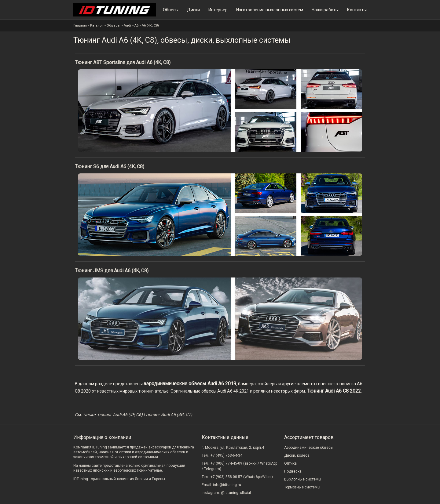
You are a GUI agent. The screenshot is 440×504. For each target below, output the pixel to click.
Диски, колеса (297, 455)
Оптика (290, 463)
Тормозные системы (302, 487)
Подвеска (293, 471)
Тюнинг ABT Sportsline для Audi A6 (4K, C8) (123, 62)
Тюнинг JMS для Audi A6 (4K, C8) (112, 271)
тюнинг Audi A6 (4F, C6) (120, 415)
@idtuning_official (236, 493)
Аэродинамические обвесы (309, 448)
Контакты (357, 10)
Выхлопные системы (303, 479)
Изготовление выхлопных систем (270, 10)
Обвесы (171, 10)
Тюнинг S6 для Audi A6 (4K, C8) (110, 167)
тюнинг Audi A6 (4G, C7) (169, 415)
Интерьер (218, 10)
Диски (193, 10)
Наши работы (325, 10)
